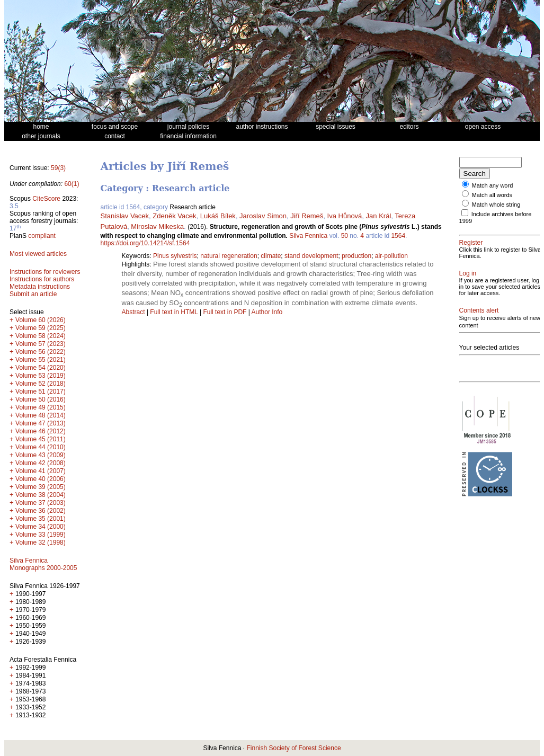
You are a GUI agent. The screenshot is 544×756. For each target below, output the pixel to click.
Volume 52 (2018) (41, 384)
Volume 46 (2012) (41, 431)
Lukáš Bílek (218, 216)
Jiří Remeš (307, 216)
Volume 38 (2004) (41, 495)
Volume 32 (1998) (41, 542)
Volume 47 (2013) (41, 423)
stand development (311, 256)
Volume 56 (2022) (41, 352)
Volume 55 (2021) (41, 360)
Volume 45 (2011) (41, 439)
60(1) (72, 184)
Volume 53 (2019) (41, 376)
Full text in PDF (225, 312)
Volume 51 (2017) (41, 392)
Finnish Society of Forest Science (293, 748)
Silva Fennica (308, 236)
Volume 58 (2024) (41, 336)
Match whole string (496, 204)
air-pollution (391, 256)
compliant (42, 236)
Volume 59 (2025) (41, 328)
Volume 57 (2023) (41, 344)
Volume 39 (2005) (41, 487)
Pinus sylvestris (175, 256)
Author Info (267, 312)
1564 (398, 236)
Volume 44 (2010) (41, 447)
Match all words (492, 195)
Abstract (133, 312)
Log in (468, 273)
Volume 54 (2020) (41, 368)
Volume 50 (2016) (41, 399)
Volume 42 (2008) (41, 463)
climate (271, 256)
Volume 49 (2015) (41, 407)
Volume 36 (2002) (41, 511)
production (356, 256)
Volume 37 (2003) (41, 503)
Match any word (493, 185)
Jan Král (379, 216)
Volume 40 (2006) (41, 479)
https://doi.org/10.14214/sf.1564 (145, 243)
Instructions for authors (42, 279)
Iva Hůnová (345, 216)
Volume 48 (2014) (41, 415)
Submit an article (33, 294)
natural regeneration (229, 256)
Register (471, 243)
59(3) (58, 168)
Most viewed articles (38, 254)
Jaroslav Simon (263, 216)
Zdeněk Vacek (174, 216)
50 (345, 236)
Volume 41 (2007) (41, 471)
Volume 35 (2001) (41, 519)
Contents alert (479, 310)
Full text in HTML (175, 312)
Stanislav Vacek (125, 216)
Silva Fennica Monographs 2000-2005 (43, 564)
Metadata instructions (40, 287)
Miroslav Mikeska (157, 226)
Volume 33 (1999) (41, 535)
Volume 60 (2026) (41, 320)
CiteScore (46, 199)
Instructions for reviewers (45, 272)
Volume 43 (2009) (41, 455)
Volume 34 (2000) (41, 527)
